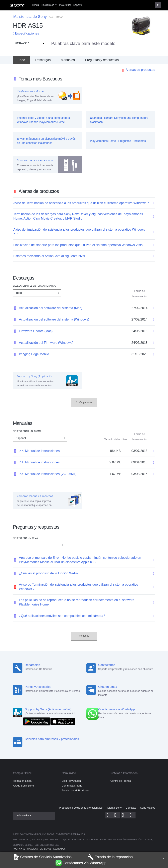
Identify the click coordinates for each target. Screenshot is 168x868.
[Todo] (21, 60)
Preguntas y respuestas (102, 60)
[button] (158, 5)
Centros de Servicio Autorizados (42, 857)
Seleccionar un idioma (27, 431)
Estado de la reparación (110, 857)
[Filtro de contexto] (30, 43)
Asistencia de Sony (30, 17)
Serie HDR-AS (56, 17)
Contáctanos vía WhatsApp (81, 863)
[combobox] (84, 44)
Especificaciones (27, 33)
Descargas (43, 60)
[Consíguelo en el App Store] (63, 721)
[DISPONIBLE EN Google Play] (37, 721)
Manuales (68, 60)
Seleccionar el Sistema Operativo (34, 286)
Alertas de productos (140, 70)
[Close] (165, 860)
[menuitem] (17, 6)
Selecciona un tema (25, 538)
